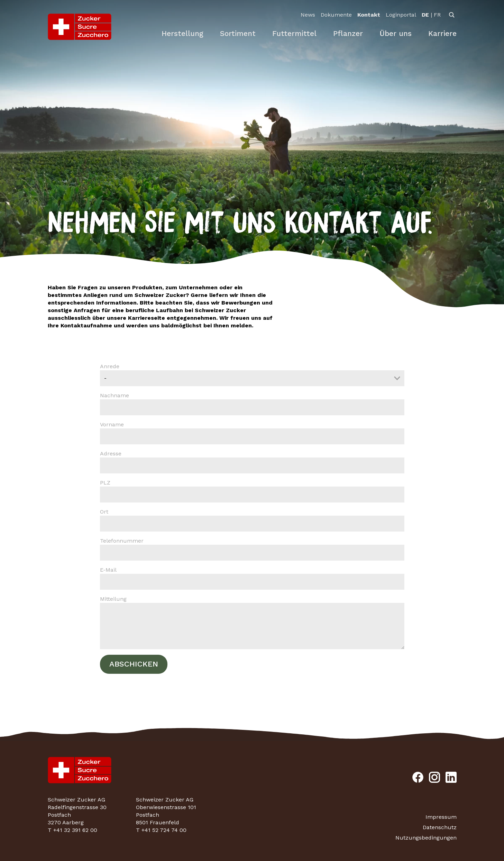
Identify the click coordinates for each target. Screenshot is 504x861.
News (308, 15)
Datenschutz (440, 827)
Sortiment (238, 33)
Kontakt (369, 15)
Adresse (252, 462)
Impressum (441, 817)
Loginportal (401, 15)
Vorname (252, 433)
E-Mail (252, 578)
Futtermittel (294, 33)
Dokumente (336, 15)
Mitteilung (252, 622)
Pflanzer (348, 33)
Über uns (396, 33)
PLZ (252, 491)
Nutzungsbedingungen (426, 838)
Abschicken (134, 664)
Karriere (442, 33)
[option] (425, 15)
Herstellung (182, 33)
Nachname (252, 404)
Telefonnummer (252, 549)
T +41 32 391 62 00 (72, 830)
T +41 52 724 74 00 (161, 830)
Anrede (252, 375)
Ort (252, 520)
